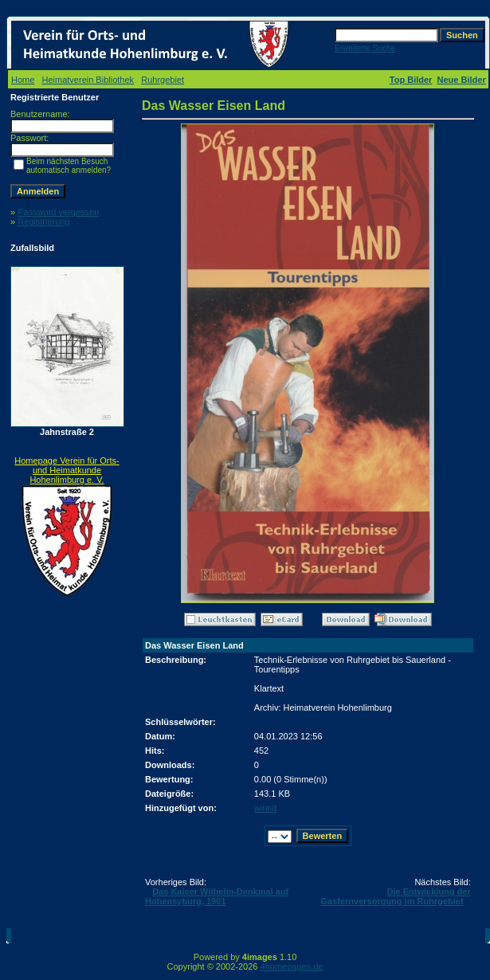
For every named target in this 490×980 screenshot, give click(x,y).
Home (23, 80)
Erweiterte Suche (365, 48)
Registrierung (43, 221)
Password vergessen (58, 212)
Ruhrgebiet (163, 80)
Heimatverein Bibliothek (88, 80)
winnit (265, 808)
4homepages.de (292, 966)
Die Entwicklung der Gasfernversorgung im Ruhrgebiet (395, 896)
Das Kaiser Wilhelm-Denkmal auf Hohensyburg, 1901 (217, 896)
